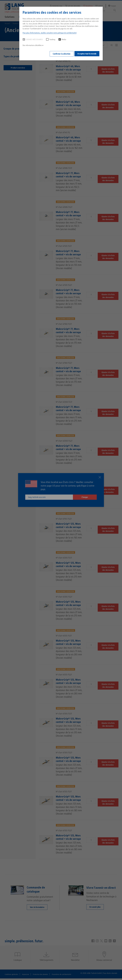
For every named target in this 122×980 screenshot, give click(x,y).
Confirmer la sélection (61, 53)
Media (62, 39)
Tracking (51, 39)
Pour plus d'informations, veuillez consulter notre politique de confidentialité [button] (50, 33)
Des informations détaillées (32, 45)
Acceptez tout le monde (87, 53)
